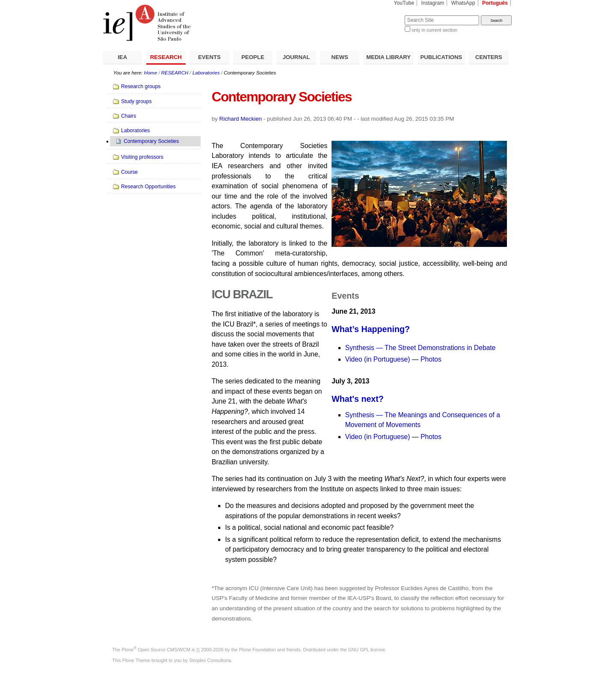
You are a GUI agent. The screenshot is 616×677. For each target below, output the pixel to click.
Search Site (384, 15)
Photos (431, 359)
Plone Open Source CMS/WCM (156, 650)
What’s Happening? (371, 329)
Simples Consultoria (210, 660)
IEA (122, 57)
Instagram (433, 3)
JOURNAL (296, 57)
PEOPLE (253, 57)
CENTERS (489, 57)
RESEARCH (166, 57)
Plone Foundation (258, 650)
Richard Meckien (241, 119)
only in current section (434, 30)
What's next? (358, 399)
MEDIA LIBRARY (388, 57)
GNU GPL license (367, 650)
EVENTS (209, 57)
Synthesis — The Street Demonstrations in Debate (421, 348)
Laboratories (206, 73)
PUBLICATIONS (441, 57)
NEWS (340, 57)
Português (495, 3)
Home (151, 73)
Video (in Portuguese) (379, 359)
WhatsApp (463, 3)
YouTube (404, 3)
